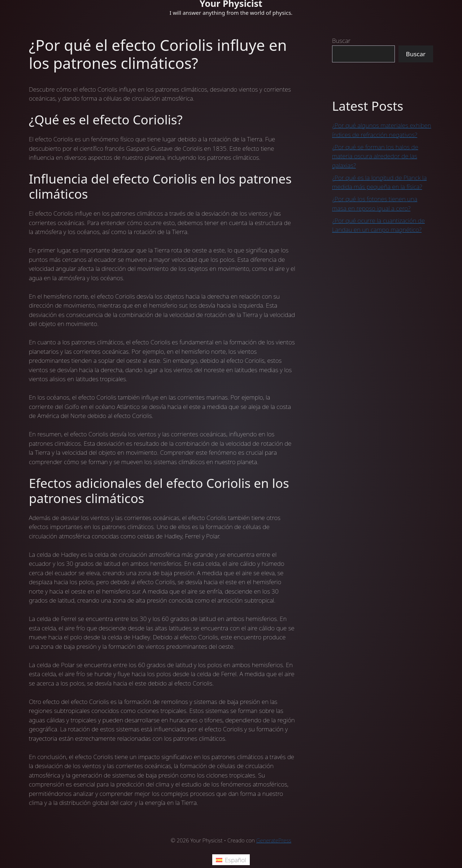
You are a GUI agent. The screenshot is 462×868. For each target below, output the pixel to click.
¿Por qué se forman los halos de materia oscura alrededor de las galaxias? (375, 156)
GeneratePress (274, 840)
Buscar (341, 41)
